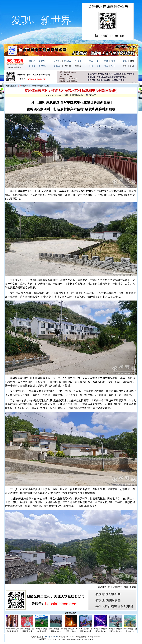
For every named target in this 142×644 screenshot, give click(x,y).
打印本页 (91, 95)
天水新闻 (35, 86)
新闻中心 (26, 86)
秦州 (42, 86)
